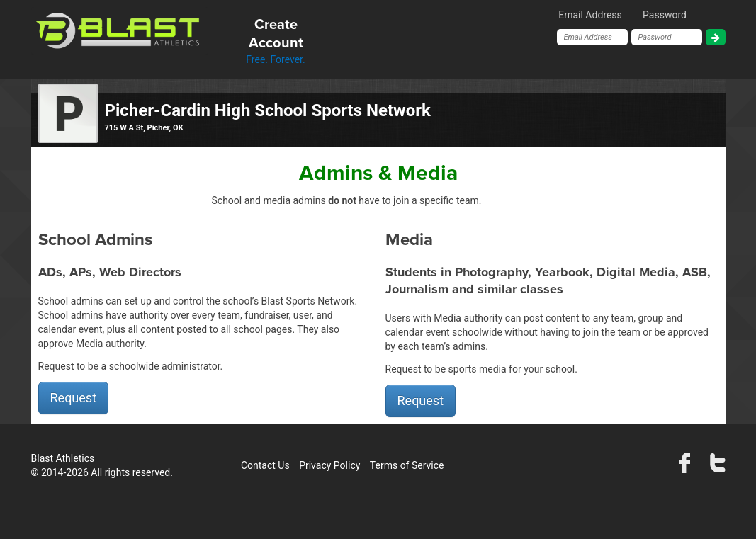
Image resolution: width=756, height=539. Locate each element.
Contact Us (265, 465)
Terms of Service (407, 465)
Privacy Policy (329, 465)
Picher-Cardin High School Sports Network (268, 110)
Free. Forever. (276, 40)
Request (74, 398)
